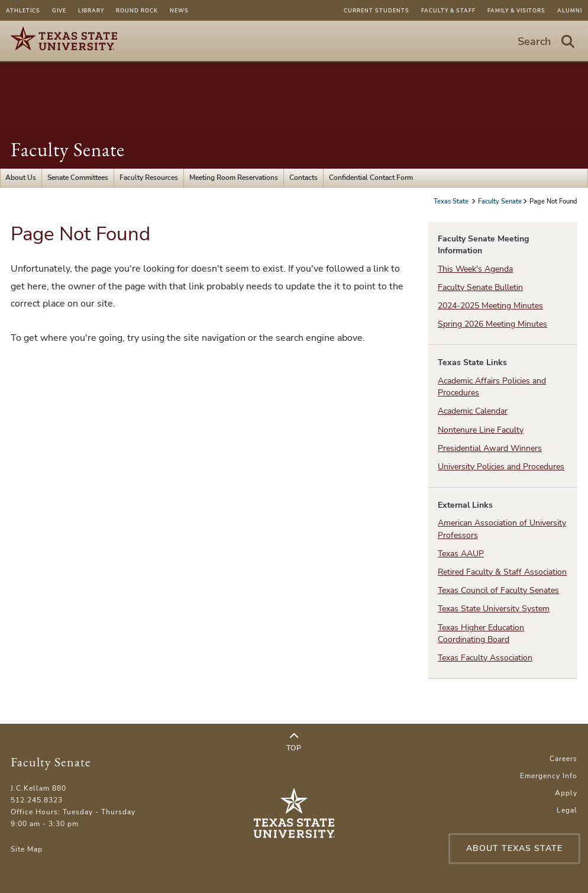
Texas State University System (494, 609)
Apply (566, 793)
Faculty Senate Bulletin (480, 287)
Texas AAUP (461, 554)
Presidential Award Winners (490, 448)
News (179, 11)
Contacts (303, 178)
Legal (567, 810)
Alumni (570, 11)
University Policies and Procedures (501, 467)
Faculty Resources (149, 178)
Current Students (377, 11)
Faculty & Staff (448, 11)
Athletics (23, 11)
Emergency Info (549, 776)
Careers (563, 759)
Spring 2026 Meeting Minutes (492, 324)
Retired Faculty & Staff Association (502, 572)
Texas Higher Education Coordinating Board (481, 634)
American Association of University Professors (502, 529)
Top (294, 742)
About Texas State (514, 848)
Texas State (452, 202)
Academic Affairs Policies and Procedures (492, 387)
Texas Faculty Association (485, 658)
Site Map (27, 849)
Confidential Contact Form (371, 178)
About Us (21, 178)
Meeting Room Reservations (234, 178)
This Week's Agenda (475, 269)
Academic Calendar (473, 411)
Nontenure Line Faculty (481, 430)
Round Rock (137, 11)
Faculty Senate (68, 149)
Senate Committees (78, 178)
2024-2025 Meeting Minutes (490, 306)
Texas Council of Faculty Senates (498, 590)
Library (91, 11)
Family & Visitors (516, 11)
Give (59, 11)
